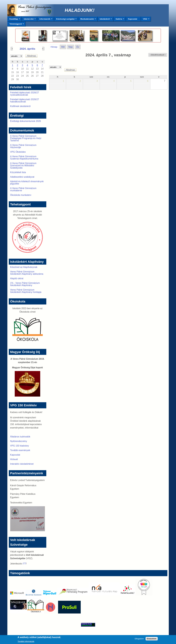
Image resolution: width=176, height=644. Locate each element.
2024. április (27, 49)
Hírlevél (14, 459)
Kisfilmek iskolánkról (20, 106)
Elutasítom (152, 640)
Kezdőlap (14, 20)
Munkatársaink (87, 20)
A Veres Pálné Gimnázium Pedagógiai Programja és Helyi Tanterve (26, 138)
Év (78, 47)
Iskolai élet (29, 20)
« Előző (153, 55)
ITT (24, 564)
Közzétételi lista (18, 172)
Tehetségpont (16, 25)
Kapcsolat (133, 19)
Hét (63, 47)
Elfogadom (139, 640)
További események (20, 450)
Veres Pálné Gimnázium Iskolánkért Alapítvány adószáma (27, 273)
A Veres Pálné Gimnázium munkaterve (23, 189)
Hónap (55, 46)
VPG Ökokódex (18, 152)
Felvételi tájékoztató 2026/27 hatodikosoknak (25, 101)
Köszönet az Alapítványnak (24, 267)
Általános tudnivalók (20, 437)
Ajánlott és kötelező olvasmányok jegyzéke (27, 183)
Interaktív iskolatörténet (22, 464)
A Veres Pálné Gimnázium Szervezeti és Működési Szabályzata (23, 166)
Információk (45, 20)
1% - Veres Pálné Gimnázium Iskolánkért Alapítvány (25, 284)
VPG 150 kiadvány (20, 446)
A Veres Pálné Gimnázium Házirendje (23, 146)
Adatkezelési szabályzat (22, 177)
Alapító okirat (17, 278)
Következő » (161, 55)
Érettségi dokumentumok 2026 (26, 121)
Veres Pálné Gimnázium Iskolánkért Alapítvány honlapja (26, 291)
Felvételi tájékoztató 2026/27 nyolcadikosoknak (25, 94)
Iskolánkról (105, 20)
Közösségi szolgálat (65, 20)
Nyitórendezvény (19, 441)
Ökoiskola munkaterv (21, 195)
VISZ (145, 20)
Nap (71, 47)
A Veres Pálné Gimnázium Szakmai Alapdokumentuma (24, 158)
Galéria (119, 20)
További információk (26, 642)
